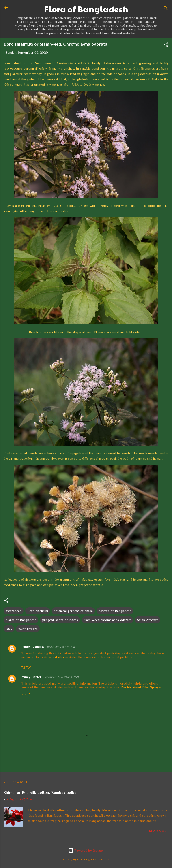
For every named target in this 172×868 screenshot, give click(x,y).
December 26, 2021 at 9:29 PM (62, 677)
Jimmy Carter (31, 677)
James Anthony (33, 647)
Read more (159, 831)
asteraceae (14, 611)
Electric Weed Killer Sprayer (141, 687)
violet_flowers (28, 629)
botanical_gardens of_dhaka (73, 611)
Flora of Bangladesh (86, 9)
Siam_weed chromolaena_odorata (107, 620)
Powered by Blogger (86, 850)
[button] (166, 45)
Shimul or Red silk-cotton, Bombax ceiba (40, 793)
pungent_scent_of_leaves (60, 620)
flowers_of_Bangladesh (115, 611)
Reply (26, 668)
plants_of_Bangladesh (21, 620)
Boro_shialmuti (38, 611)
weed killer (57, 657)
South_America (148, 620)
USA (9, 629)
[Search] (166, 9)
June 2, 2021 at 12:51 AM (61, 647)
